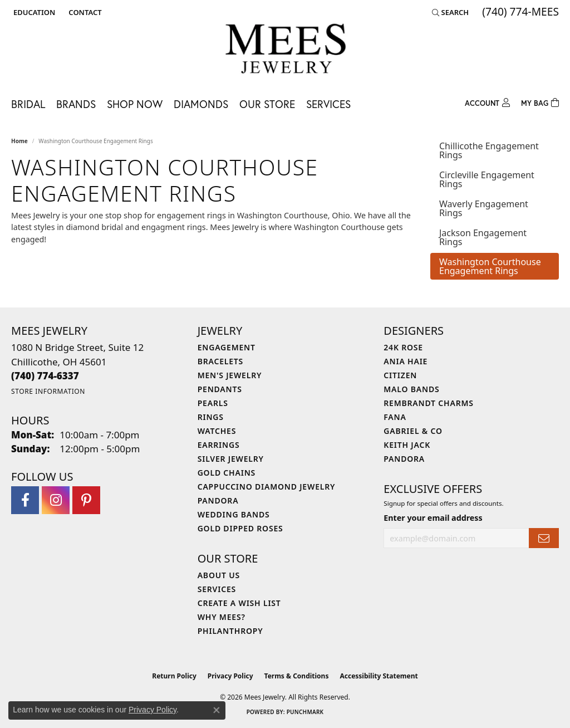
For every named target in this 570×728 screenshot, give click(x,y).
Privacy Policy (230, 676)
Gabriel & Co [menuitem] (413, 431)
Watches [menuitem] (217, 431)
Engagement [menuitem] (227, 347)
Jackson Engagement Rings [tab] (483, 237)
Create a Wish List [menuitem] (239, 603)
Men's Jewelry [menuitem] (230, 375)
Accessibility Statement (379, 676)
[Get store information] (48, 391)
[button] (33, 12)
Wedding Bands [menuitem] (234, 514)
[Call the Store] (45, 376)
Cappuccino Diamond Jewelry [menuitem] (267, 487)
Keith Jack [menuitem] (407, 445)
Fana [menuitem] (395, 417)
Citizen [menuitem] (400, 375)
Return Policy (174, 676)
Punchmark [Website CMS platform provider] (305, 712)
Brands (76, 104)
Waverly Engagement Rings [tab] (484, 208)
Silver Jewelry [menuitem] (231, 459)
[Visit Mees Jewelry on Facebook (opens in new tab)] (25, 500)
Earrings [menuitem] (219, 445)
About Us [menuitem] (219, 575)
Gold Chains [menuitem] (227, 473)
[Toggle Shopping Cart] (540, 102)
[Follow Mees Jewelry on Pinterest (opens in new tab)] (86, 500)
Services (328, 104)
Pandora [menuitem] (218, 500)
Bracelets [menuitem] (220, 361)
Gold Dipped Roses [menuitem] (240, 528)
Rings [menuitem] (211, 417)
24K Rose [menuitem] (403, 347)
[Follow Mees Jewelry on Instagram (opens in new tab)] (56, 500)
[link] (84, 12)
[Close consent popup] (217, 710)
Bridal (28, 104)
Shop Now (135, 104)
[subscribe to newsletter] (544, 538)
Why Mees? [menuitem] (222, 617)
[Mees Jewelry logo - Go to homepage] (285, 50)
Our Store (267, 104)
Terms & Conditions (297, 676)
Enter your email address (433, 518)
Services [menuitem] (217, 589)
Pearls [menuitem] (213, 403)
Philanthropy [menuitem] (230, 631)
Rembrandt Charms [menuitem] (428, 403)
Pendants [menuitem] (220, 389)
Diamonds (201, 104)
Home (19, 141)
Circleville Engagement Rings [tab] (487, 179)
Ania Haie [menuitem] (406, 361)
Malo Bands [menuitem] (411, 389)
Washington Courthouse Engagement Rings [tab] (490, 266)
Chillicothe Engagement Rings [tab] (489, 150)
